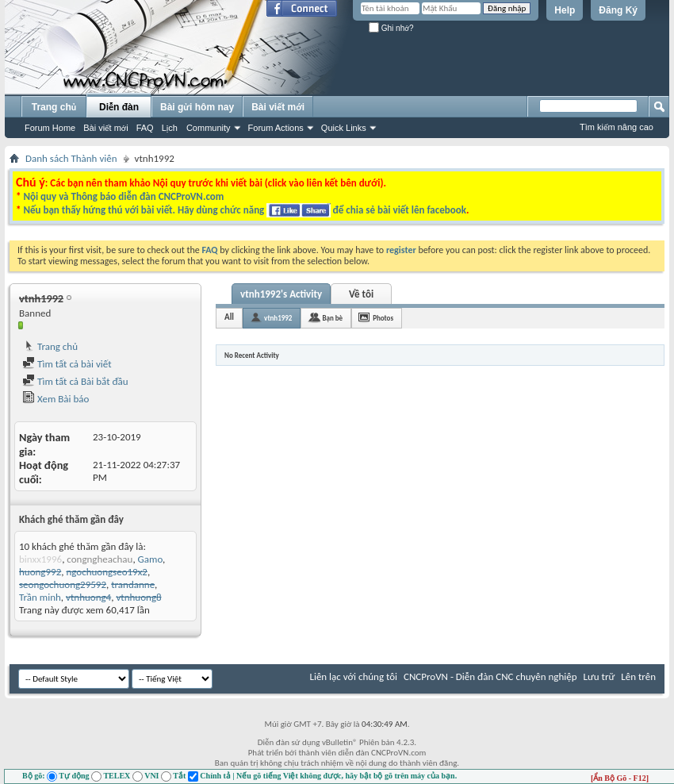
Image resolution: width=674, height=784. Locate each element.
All (229, 317)
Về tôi (361, 294)
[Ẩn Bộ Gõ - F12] (620, 778)
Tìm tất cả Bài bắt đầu (75, 381)
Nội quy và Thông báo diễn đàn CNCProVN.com (123, 196)
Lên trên (638, 676)
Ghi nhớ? (391, 28)
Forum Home (50, 128)
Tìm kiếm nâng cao (617, 127)
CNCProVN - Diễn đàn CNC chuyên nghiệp (490, 676)
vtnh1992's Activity (281, 294)
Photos (383, 318)
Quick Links (344, 128)
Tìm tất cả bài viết (67, 364)
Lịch (170, 128)
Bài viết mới (105, 128)
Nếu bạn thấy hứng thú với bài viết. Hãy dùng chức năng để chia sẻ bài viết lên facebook (244, 210)
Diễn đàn (119, 107)
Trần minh (40, 597)
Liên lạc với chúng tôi (353, 676)
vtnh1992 (278, 318)
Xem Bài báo (56, 399)
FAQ (145, 128)
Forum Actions (276, 128)
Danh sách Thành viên (71, 158)
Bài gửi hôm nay (197, 107)
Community (209, 128)
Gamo (150, 559)
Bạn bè (332, 318)
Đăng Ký (618, 10)
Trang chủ (54, 107)
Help (565, 10)
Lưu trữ (599, 676)
